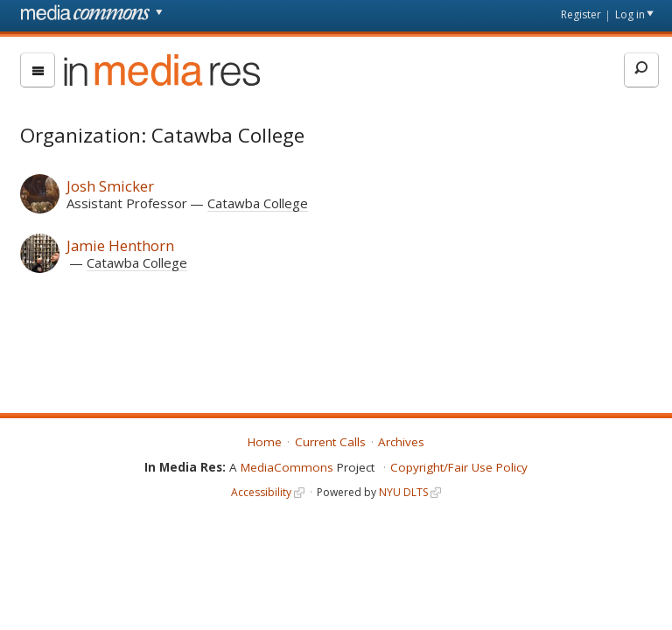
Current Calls (330, 442)
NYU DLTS (403, 492)
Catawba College (258, 203)
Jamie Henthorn (120, 245)
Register (581, 14)
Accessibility (261, 492)
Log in (630, 14)
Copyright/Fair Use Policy (459, 467)
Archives (401, 442)
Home (265, 442)
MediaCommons (287, 467)
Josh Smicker (110, 186)
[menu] (38, 70)
